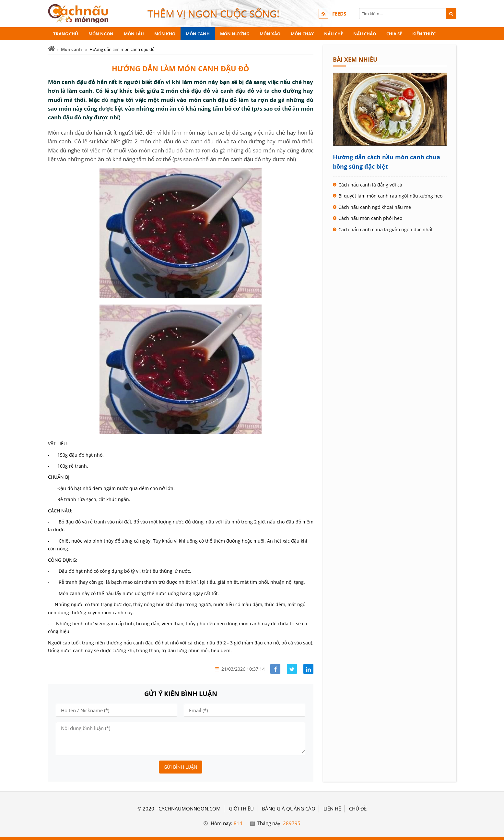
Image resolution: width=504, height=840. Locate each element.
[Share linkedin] (308, 669)
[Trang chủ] (51, 49)
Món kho (165, 34)
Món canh (198, 34)
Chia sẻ (394, 34)
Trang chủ (66, 34)
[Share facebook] (275, 669)
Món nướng (235, 34)
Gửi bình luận (181, 767)
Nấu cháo (365, 34)
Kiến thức (424, 34)
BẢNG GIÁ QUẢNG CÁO (289, 809)
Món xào (270, 34)
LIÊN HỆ (332, 809)
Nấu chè (334, 34)
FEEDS (339, 14)
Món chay (302, 34)
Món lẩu (134, 34)
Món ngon (101, 34)
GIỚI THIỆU (241, 809)
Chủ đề (358, 809)
